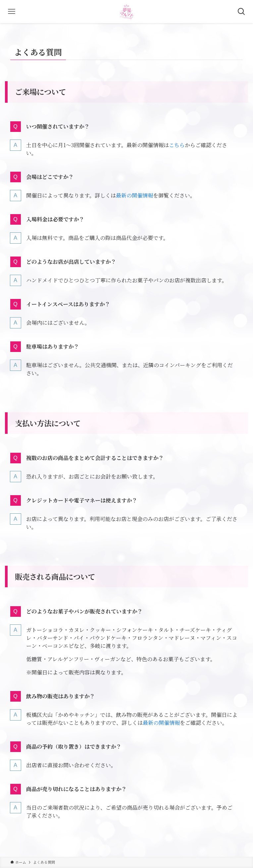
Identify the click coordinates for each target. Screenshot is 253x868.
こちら (177, 145)
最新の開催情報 (134, 195)
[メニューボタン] (12, 12)
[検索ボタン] (241, 12)
